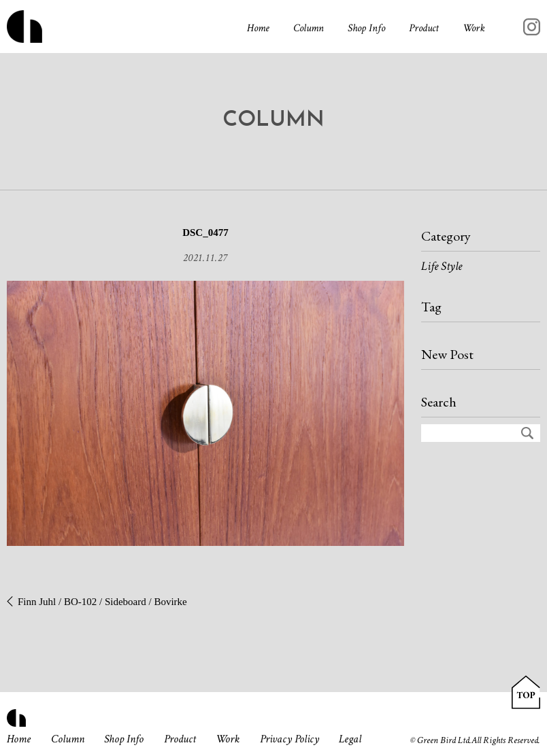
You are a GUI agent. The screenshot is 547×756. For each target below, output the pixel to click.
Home (258, 28)
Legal (350, 739)
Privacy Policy (289, 739)
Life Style (442, 266)
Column (309, 28)
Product (424, 28)
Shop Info (366, 28)
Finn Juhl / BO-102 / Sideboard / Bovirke (102, 602)
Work (474, 28)
